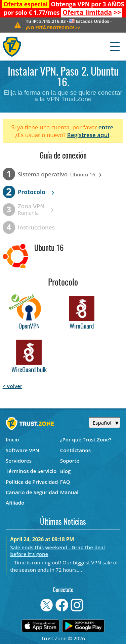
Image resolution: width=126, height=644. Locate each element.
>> (92, 12)
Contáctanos (76, 450)
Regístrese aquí (88, 135)
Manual (69, 492)
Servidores (19, 461)
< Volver (13, 386)
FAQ (65, 482)
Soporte (70, 461)
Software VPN (23, 450)
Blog (66, 471)
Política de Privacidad (32, 482)
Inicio (12, 439)
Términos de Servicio (31, 471)
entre (106, 127)
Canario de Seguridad (32, 492)
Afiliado (15, 503)
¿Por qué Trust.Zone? (86, 439)
